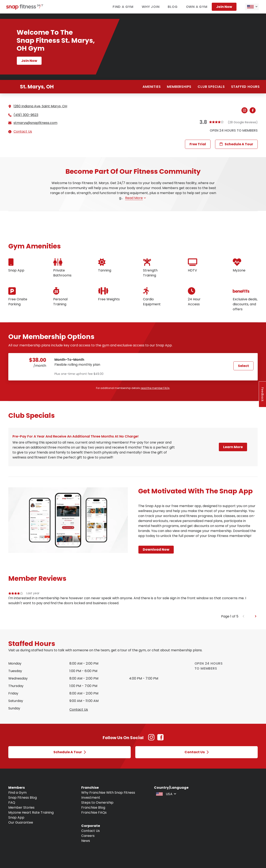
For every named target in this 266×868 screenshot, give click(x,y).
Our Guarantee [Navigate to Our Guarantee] (21, 822)
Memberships (179, 87)
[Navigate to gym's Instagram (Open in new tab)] (246, 111)
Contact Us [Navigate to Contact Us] (91, 831)
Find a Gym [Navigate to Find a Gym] (17, 793)
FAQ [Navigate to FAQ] (12, 803)
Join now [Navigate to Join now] (224, 7)
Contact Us (23, 131)
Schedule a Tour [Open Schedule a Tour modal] (70, 752)
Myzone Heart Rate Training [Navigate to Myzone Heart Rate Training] (31, 812)
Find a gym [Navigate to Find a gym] (123, 7)
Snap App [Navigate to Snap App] (16, 817)
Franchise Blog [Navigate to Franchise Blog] (93, 807)
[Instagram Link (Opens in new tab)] (151, 739)
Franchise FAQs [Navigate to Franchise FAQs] (94, 812)
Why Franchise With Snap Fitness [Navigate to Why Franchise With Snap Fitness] (108, 793)
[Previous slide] (243, 616)
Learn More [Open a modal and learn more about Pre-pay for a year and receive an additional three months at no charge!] (233, 447)
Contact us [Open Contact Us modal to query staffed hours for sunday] (79, 710)
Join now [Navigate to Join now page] (29, 61)
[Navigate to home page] (25, 9)
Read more (135, 198)
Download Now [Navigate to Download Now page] (156, 550)
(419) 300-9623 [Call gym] (26, 115)
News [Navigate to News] (86, 841)
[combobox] (252, 7)
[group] (133, 602)
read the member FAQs (155, 388)
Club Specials (211, 87)
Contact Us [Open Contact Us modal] (197, 752)
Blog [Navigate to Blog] (173, 7)
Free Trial (198, 144)
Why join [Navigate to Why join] (151, 7)
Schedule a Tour (236, 144)
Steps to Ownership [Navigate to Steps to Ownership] (97, 803)
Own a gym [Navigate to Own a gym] (197, 7)
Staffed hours (245, 87)
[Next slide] (256, 616)
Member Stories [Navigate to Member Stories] (21, 807)
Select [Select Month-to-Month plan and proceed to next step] (243, 366)
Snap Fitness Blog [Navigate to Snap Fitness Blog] (23, 798)
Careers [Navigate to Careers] (88, 836)
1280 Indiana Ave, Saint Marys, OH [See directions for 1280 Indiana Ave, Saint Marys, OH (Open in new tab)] (40, 106)
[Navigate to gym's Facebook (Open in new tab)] (254, 111)
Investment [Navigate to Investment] (91, 798)
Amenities (152, 87)
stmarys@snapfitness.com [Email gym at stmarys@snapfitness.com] (35, 123)
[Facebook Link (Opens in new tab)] (160, 739)
